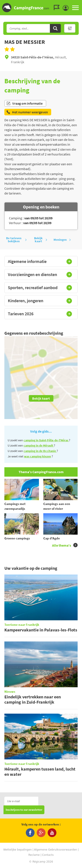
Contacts (48, 855)
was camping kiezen (38, 456)
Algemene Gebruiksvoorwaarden (56, 850)
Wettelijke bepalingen (17, 850)
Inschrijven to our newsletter (24, 810)
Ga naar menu (77, 4)
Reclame (34, 855)
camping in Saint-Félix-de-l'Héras (46, 440)
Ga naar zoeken (81, 4)
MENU (75, 8)
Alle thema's (65, 545)
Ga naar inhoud (79, 4)
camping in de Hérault (39, 445)
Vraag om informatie (24, 103)
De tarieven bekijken (16, 240)
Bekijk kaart (41, 240)
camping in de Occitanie (40, 451)
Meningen (62, 240)
